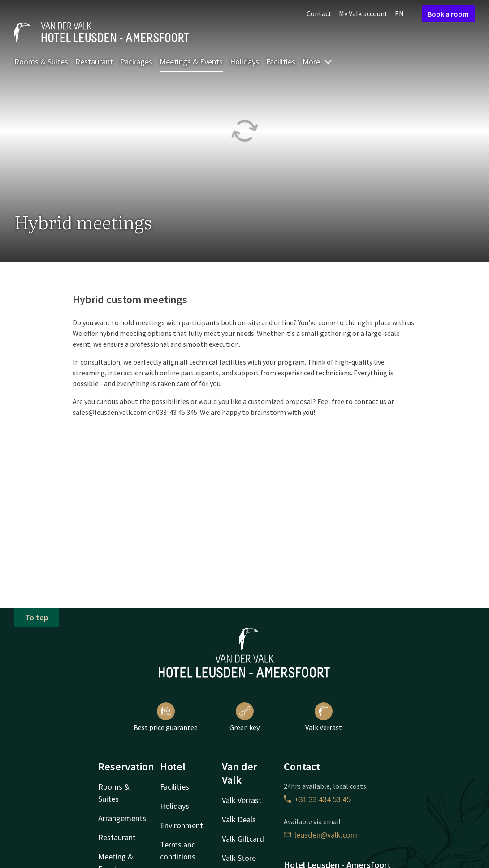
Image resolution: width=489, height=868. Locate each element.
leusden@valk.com (320, 835)
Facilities (281, 62)
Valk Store (239, 858)
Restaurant (94, 62)
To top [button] (37, 617)
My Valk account (363, 13)
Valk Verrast (324, 717)
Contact (319, 13)
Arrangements (122, 818)
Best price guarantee (166, 717)
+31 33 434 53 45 (317, 799)
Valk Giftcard (243, 839)
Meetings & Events (191, 62)
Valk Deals (239, 819)
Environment (182, 825)
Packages (136, 62)
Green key (244, 717)
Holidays (244, 62)
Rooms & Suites (41, 62)
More (318, 62)
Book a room (448, 14)
